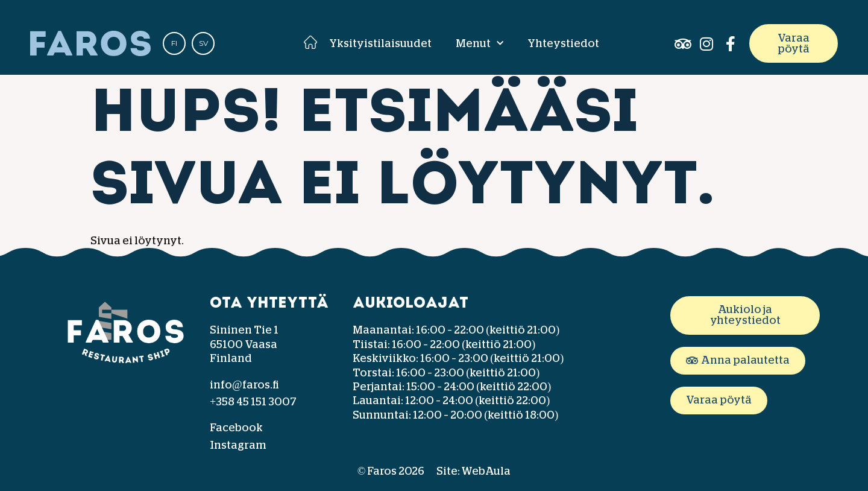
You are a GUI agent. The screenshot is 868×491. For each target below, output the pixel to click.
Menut (480, 44)
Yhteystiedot (563, 43)
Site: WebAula (473, 471)
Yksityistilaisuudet (380, 43)
